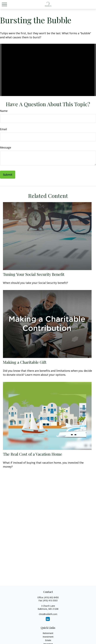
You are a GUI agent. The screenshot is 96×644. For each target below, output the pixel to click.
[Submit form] (8, 175)
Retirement (48, 633)
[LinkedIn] (48, 619)
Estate (48, 640)
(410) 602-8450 (51, 597)
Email (3, 129)
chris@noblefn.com (48, 614)
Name (4, 111)
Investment (48, 637)
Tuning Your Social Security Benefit (34, 274)
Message (6, 147)
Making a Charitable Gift (25, 362)
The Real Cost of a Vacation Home (32, 454)
